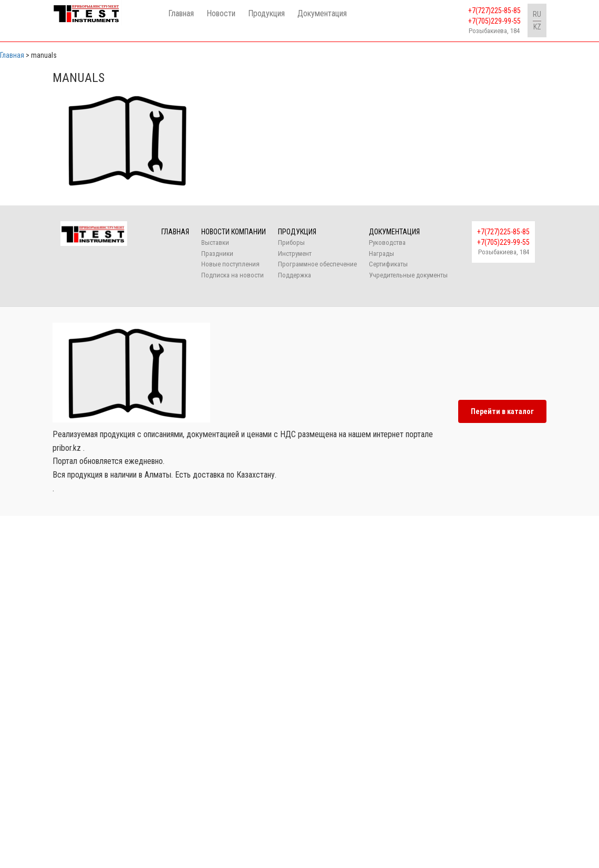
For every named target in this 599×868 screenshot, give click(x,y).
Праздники (217, 254)
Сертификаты (388, 264)
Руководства (387, 242)
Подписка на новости (233, 275)
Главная (181, 13)
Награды (381, 254)
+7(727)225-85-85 (494, 11)
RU (537, 14)
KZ (537, 27)
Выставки (215, 242)
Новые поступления (230, 264)
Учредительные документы (408, 275)
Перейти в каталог (502, 411)
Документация (322, 13)
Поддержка (295, 275)
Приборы (291, 242)
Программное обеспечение (317, 264)
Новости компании (234, 232)
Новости (221, 13)
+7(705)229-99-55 (494, 21)
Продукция (266, 13)
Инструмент (295, 254)
